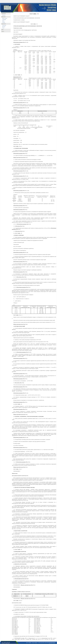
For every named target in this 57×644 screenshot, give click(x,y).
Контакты (4, 15)
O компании (4, 13)
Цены (3, 30)
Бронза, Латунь (5, 18)
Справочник (4, 24)
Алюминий (4, 20)
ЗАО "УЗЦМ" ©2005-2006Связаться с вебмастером (6, 643)
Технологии (4, 25)
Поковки (4, 22)
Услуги (3, 31)
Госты (3, 28)
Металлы (4, 27)
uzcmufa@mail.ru (52, 643)
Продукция (3, 17)
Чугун (3, 21)
